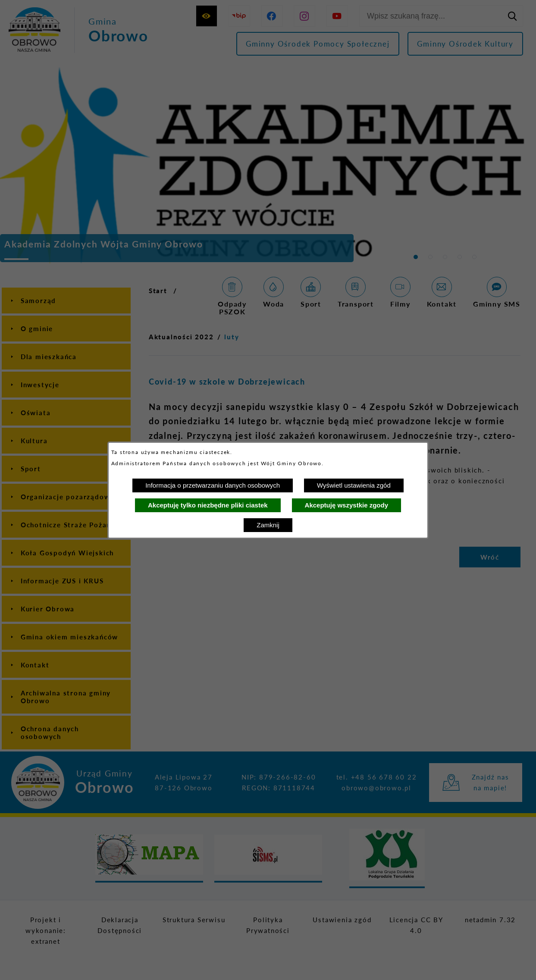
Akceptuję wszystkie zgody (346, 505)
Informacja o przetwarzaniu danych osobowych (213, 485)
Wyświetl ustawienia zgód (354, 485)
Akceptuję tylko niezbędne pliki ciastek (208, 505)
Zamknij (268, 525)
